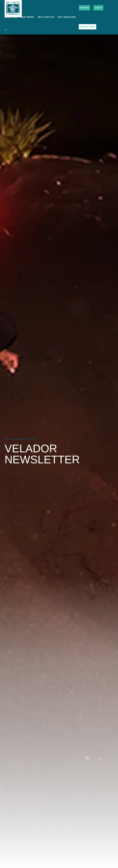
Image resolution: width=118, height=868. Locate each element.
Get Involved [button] (67, 17)
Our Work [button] (27, 17)
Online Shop (88, 27)
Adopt (98, 8)
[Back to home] (13, 7)
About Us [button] (11, 17)
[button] (6, 30)
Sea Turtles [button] (46, 17)
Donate (84, 8)
